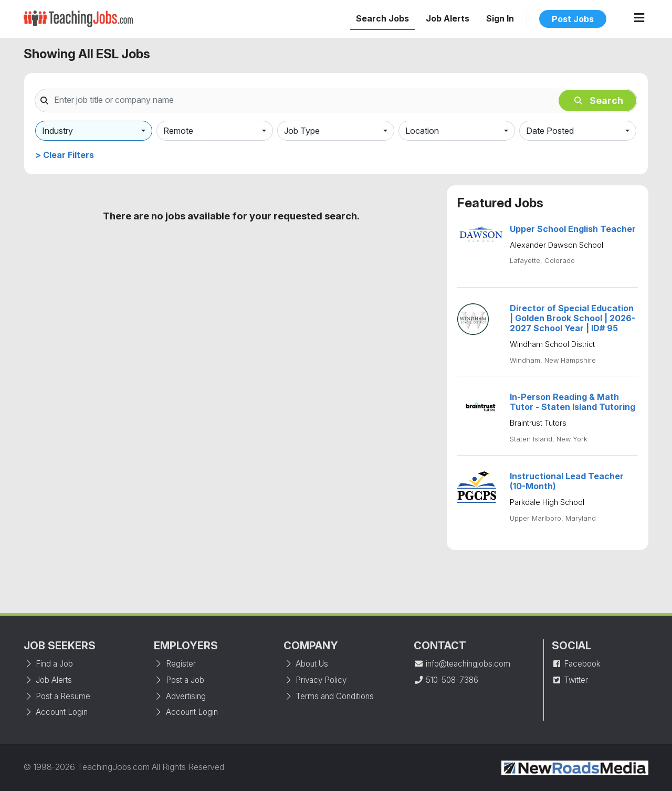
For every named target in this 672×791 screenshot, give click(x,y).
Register (175, 664)
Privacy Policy (315, 680)
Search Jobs (382, 18)
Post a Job (179, 680)
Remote (178, 131)
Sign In (500, 18)
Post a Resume (57, 696)
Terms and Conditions (329, 696)
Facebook (576, 664)
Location (422, 131)
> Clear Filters (65, 155)
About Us (306, 664)
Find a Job (48, 664)
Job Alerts (448, 18)
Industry (57, 131)
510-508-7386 (446, 680)
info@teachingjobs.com (462, 664)
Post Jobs (573, 19)
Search (599, 101)
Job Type (302, 131)
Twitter (570, 680)
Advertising (180, 696)
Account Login (56, 712)
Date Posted (550, 131)
